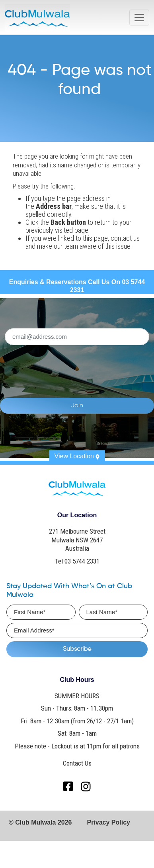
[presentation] (77, 367)
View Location (77, 456)
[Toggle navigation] (139, 18)
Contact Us (77, 763)
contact (121, 238)
